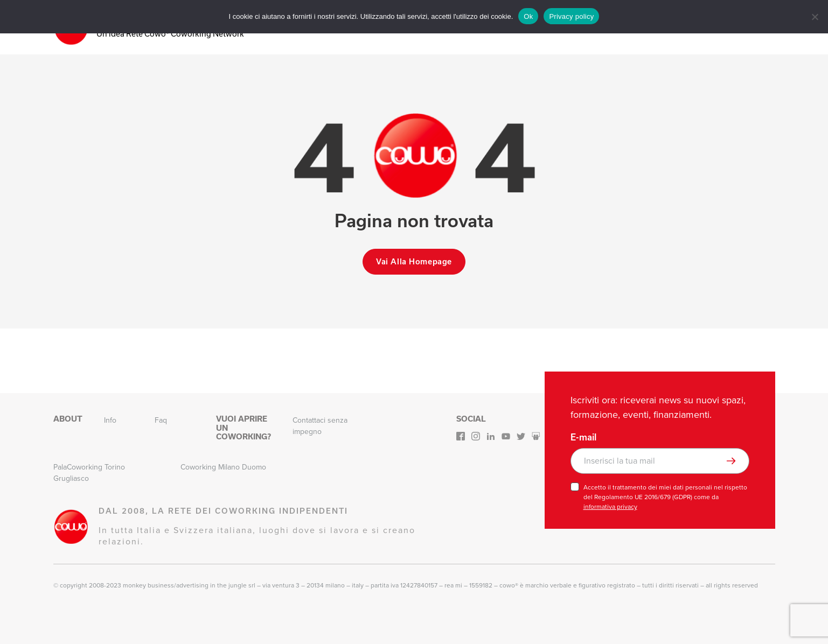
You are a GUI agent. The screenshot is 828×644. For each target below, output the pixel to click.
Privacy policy (571, 16)
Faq (161, 420)
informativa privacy (610, 507)
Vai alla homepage (414, 262)
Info (110, 420)
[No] (815, 17)
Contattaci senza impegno (320, 426)
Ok (528, 16)
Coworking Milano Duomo (223, 467)
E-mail (583, 437)
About (68, 419)
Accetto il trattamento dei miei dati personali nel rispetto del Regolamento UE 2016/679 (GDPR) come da (665, 497)
